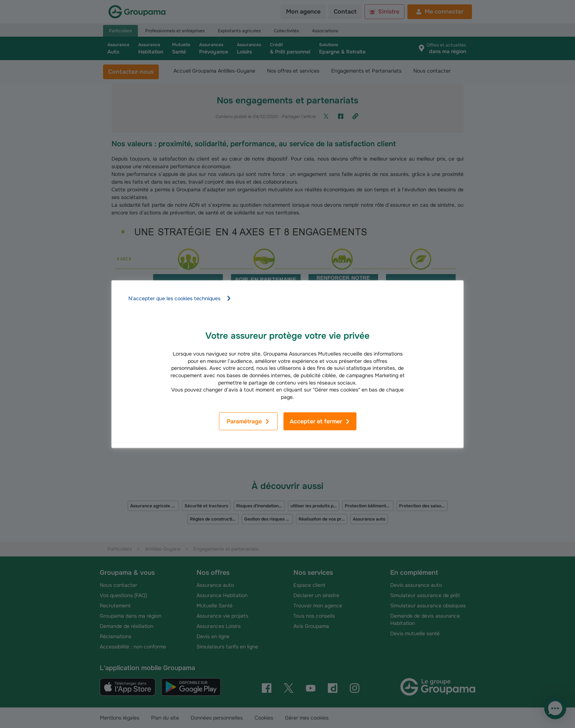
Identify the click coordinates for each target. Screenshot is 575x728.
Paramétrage (248, 421)
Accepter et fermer (320, 421)
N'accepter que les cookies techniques (180, 298)
